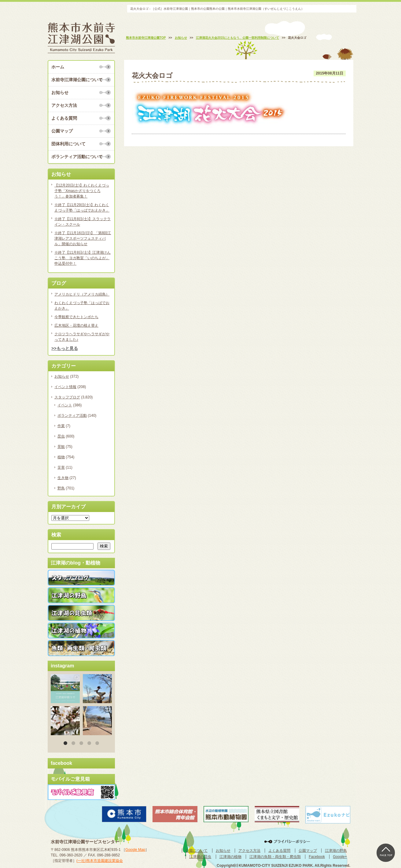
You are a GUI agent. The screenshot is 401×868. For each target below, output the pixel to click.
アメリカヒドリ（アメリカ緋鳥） (82, 294)
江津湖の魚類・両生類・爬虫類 (275, 857)
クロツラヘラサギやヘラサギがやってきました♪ (82, 337)
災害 (61, 467)
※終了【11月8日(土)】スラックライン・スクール (83, 222)
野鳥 (61, 488)
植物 (61, 457)
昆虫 (61, 436)
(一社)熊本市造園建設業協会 (100, 861)
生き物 (63, 478)
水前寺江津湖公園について (77, 80)
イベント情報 (65, 387)
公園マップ (62, 131)
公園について (197, 851)
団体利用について (68, 144)
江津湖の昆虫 (200, 857)
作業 (61, 426)
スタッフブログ (67, 397)
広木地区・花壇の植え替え (76, 325)
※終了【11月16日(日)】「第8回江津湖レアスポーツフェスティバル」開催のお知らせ (83, 238)
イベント (65, 405)
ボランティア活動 (72, 416)
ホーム (58, 67)
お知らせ (60, 93)
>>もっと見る (65, 348)
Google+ (340, 857)
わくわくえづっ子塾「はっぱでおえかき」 (82, 306)
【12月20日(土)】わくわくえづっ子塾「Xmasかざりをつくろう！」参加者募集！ (82, 191)
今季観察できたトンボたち (76, 317)
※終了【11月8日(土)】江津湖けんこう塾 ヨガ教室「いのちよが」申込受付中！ (83, 258)
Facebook (317, 857)
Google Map (135, 850)
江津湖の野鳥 (336, 851)
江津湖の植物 (230, 857)
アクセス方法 (64, 105)
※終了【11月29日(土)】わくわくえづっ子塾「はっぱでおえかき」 (82, 208)
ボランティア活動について (77, 157)
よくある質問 (64, 118)
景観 (61, 447)
